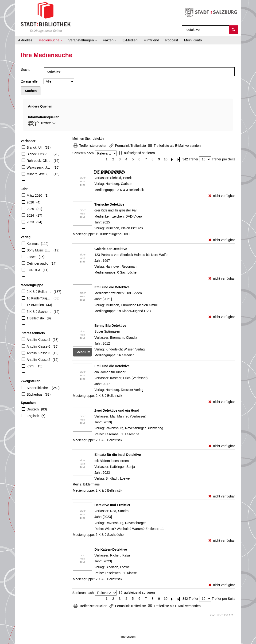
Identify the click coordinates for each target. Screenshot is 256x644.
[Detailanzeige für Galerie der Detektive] (111, 249)
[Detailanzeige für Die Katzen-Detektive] (111, 549)
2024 (30, 215)
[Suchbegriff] (206, 30)
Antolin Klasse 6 (39, 346)
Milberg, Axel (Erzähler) (39, 174)
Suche (26, 70)
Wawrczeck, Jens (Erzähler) (39, 167)
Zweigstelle (29, 81)
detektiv (98, 139)
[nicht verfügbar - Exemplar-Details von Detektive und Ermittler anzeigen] (222, 541)
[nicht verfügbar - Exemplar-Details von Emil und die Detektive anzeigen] (222, 317)
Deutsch (33, 409)
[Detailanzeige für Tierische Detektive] (109, 204)
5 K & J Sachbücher (39, 312)
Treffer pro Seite (224, 159)
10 (166, 159)
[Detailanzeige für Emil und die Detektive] (112, 287)
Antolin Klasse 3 (39, 353)
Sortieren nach (83, 153)
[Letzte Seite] (179, 159)
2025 (30, 209)
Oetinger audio (38, 263)
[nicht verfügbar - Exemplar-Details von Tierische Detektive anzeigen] (222, 240)
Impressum (128, 637)
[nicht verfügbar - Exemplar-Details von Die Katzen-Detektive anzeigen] (222, 585)
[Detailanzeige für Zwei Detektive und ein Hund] (117, 410)
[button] (50, 40)
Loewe (32, 257)
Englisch (33, 416)
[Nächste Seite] (172, 159)
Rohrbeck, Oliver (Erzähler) (39, 161)
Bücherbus (35, 394)
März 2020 (35, 195)
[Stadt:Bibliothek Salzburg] (46, 17)
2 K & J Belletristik (39, 292)
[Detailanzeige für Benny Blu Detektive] (110, 326)
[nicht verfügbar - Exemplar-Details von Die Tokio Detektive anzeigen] (222, 196)
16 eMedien (35, 305)
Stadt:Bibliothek (38, 388)
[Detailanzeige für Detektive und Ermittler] (112, 505)
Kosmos (33, 244)
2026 (30, 202)
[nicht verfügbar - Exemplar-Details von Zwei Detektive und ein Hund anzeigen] (222, 446)
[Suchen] (233, 30)
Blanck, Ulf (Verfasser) (39, 154)
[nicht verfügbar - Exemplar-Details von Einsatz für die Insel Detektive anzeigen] (222, 496)
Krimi (31, 366)
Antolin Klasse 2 (39, 360)
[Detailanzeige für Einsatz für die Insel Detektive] (118, 455)
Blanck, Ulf (35, 147)
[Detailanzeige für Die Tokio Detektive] (109, 172)
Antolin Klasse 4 (39, 340)
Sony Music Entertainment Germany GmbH (39, 250)
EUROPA (34, 270)
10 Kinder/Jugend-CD (39, 298)
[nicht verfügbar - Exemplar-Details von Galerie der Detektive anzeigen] (222, 279)
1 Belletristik (36, 318)
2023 (30, 222)
